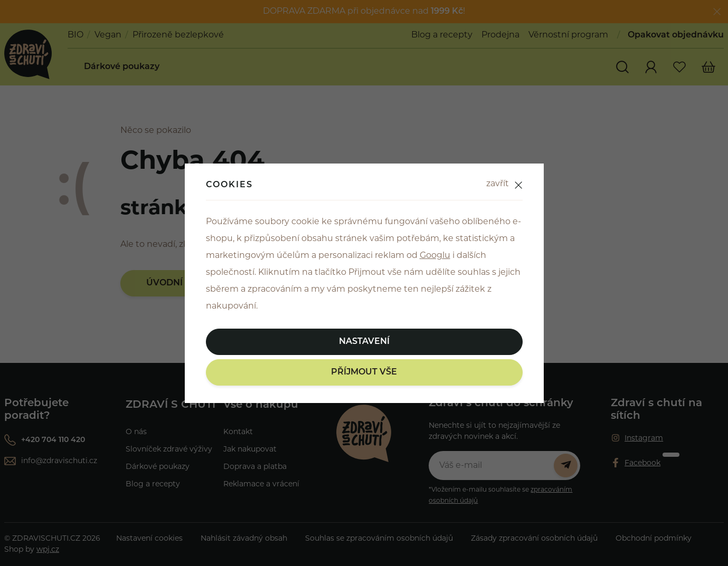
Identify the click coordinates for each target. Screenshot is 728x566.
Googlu (435, 256)
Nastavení (364, 342)
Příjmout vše (364, 372)
